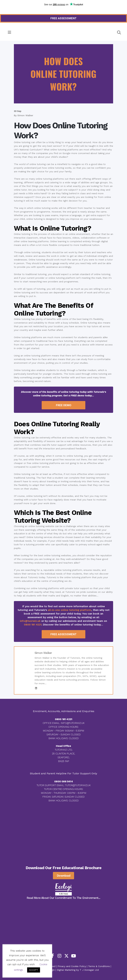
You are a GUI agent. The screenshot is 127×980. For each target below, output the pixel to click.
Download (63, 876)
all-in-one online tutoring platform (70, 610)
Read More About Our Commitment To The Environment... (63, 898)
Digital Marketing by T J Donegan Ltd (78, 970)
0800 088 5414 (63, 781)
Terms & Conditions (99, 966)
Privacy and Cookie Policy (72, 966)
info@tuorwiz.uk (30, 621)
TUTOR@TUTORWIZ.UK (78, 785)
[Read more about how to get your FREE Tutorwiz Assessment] (63, 18)
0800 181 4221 (33, 625)
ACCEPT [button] (34, 970)
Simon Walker (25, 115)
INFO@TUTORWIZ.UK (73, 723)
